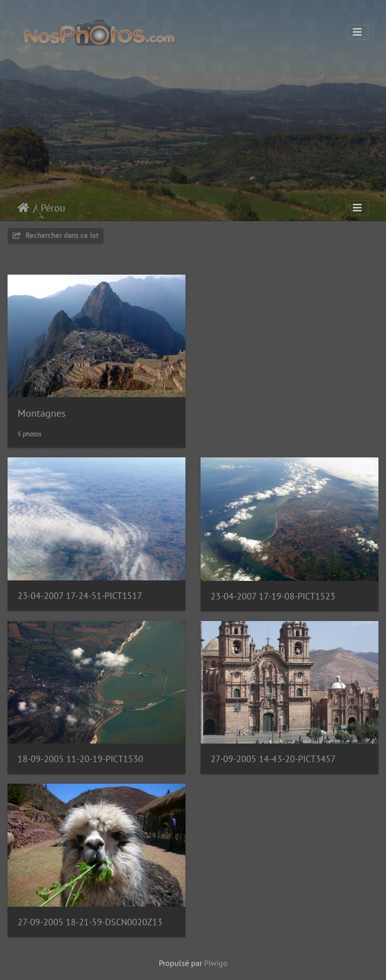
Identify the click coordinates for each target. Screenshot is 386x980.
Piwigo (216, 963)
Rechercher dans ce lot (56, 235)
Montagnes (41, 413)
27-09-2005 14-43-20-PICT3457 (273, 759)
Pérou (53, 208)
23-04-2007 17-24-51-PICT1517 (80, 596)
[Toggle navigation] (357, 32)
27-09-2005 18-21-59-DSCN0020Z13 (90, 922)
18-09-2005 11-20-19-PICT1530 (80, 759)
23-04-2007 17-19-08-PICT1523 (273, 596)
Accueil (23, 208)
